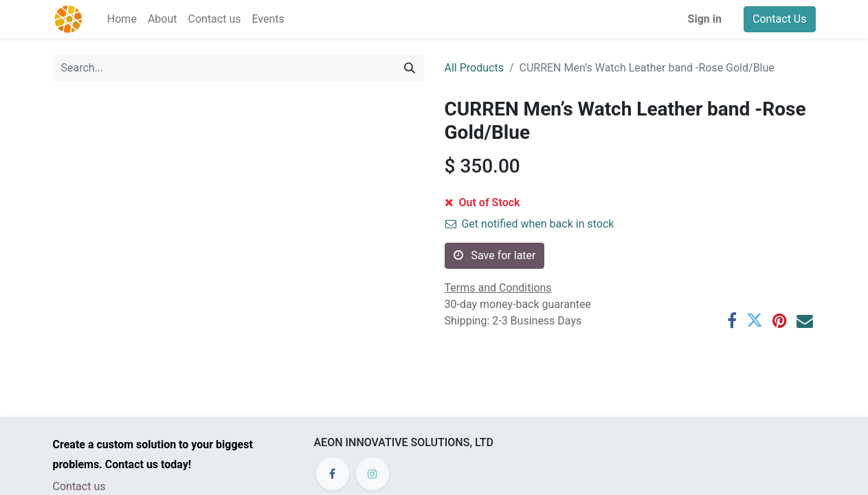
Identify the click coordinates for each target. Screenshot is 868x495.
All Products (474, 68)
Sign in (705, 19)
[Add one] (514, 208)
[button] (586, 208)
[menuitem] (122, 19)
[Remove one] (458, 208)
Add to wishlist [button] (490, 239)
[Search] (410, 68)
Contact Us (780, 19)
